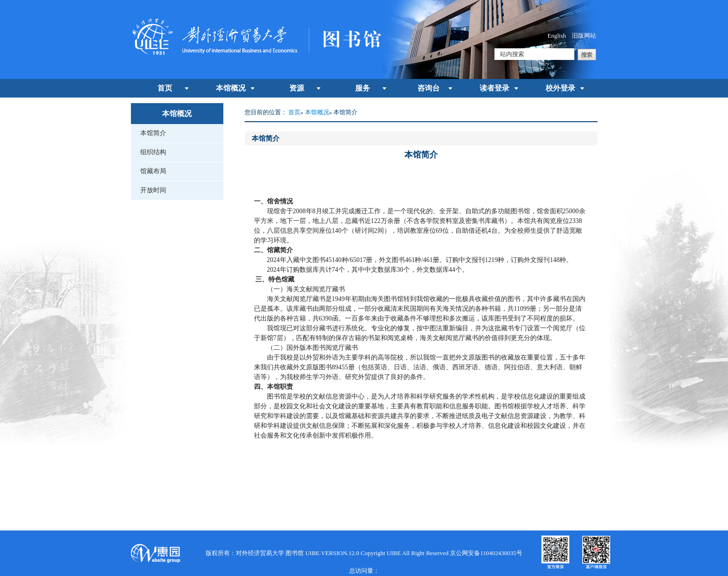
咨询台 (429, 88)
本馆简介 (153, 133)
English (557, 36)
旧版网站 (584, 36)
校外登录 (560, 88)
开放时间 (153, 190)
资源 (297, 88)
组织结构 (153, 152)
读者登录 (494, 88)
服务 (363, 88)
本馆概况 (231, 88)
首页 (165, 88)
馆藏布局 (153, 171)
